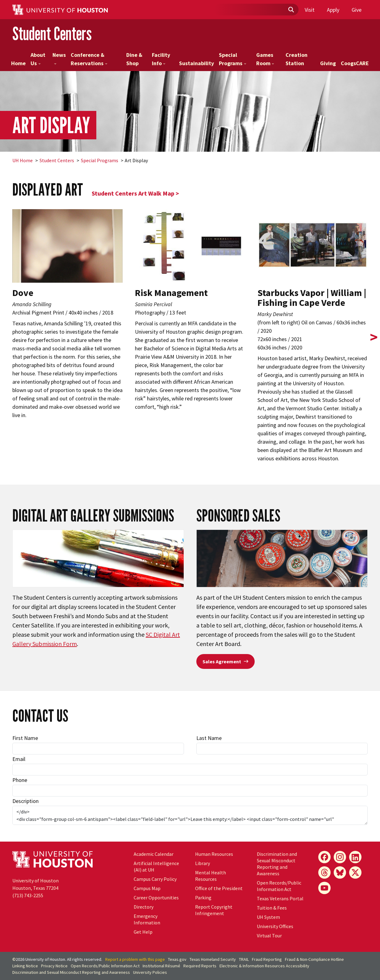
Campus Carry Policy (155, 879)
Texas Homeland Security (213, 959)
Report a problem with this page (135, 959)
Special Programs (233, 59)
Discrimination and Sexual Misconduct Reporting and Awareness (277, 864)
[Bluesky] (340, 872)
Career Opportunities (156, 898)
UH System (268, 917)
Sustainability (196, 63)
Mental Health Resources (211, 876)
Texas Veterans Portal (280, 898)
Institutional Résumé (161, 966)
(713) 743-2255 (28, 895)
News (59, 58)
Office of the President (219, 888)
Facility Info (161, 59)
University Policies (150, 972)
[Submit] (291, 10)
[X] (355, 872)
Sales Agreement (225, 661)
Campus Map (147, 888)
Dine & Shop (134, 59)
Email (19, 759)
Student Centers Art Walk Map (133, 193)
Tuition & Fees (272, 908)
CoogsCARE (355, 63)
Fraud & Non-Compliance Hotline (314, 959)
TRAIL (244, 959)
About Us (38, 59)
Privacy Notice (54, 966)
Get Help (143, 932)
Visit (310, 10)
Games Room (265, 59)
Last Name (209, 738)
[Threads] (324, 872)
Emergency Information (147, 919)
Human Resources (214, 854)
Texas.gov (177, 959)
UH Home (23, 160)
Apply (333, 10)
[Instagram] (340, 857)
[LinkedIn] (355, 857)
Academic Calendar (154, 854)
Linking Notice (25, 966)
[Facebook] (324, 857)
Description (25, 801)
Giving (328, 63)
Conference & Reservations (89, 59)
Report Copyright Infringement (214, 910)
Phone (20, 780)
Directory (144, 907)
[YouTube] (324, 888)
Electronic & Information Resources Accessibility (264, 966)
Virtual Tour (269, 936)
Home (18, 63)
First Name (25, 738)
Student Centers (52, 34)
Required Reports (200, 966)
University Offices (275, 926)
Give (357, 10)
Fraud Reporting (267, 959)
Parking (203, 898)
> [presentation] (374, 337)
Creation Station (296, 59)
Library (203, 863)
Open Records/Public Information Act (279, 886)
